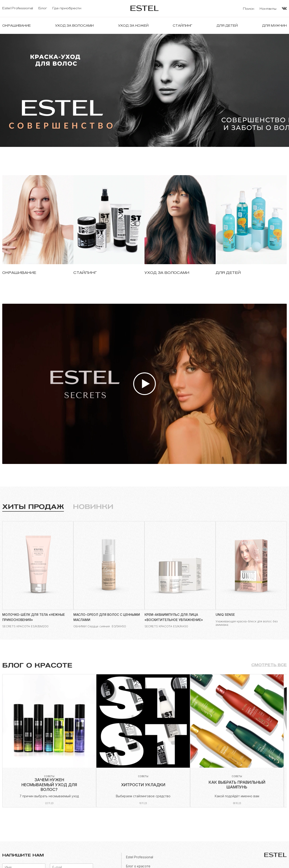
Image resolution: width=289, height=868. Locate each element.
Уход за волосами (74, 26)
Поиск (249, 9)
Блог (43, 8)
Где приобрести (67, 8)
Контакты (268, 9)
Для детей (227, 26)
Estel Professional (18, 8)
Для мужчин (274, 26)
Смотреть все (269, 665)
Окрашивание (16, 26)
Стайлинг (182, 26)
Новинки (93, 507)
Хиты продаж (33, 507)
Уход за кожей (133, 26)
